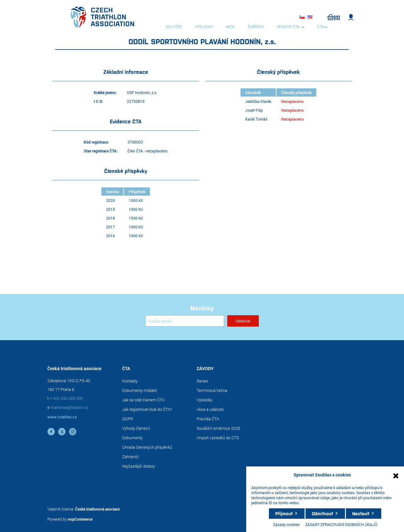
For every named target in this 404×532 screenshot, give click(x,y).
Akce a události (210, 409)
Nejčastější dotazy (139, 466)
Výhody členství (136, 428)
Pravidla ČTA (208, 419)
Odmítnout (322, 513)
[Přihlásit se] (185, 321)
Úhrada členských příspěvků (147, 447)
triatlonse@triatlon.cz (69, 407)
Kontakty (130, 381)
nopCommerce (80, 519)
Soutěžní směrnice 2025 (218, 428)
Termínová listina (212, 390)
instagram (73, 432)
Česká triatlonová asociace (97, 509)
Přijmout (284, 513)
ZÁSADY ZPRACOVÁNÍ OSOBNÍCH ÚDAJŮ (341, 524)
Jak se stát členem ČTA (143, 400)
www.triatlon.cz (62, 417)
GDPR (128, 419)
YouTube (62, 432)
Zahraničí (131, 457)
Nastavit (361, 513)
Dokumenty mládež (140, 390)
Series (202, 381)
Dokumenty (132, 438)
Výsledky (205, 400)
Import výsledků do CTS (218, 438)
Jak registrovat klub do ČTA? (147, 409)
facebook (51, 432)
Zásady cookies (286, 524)
